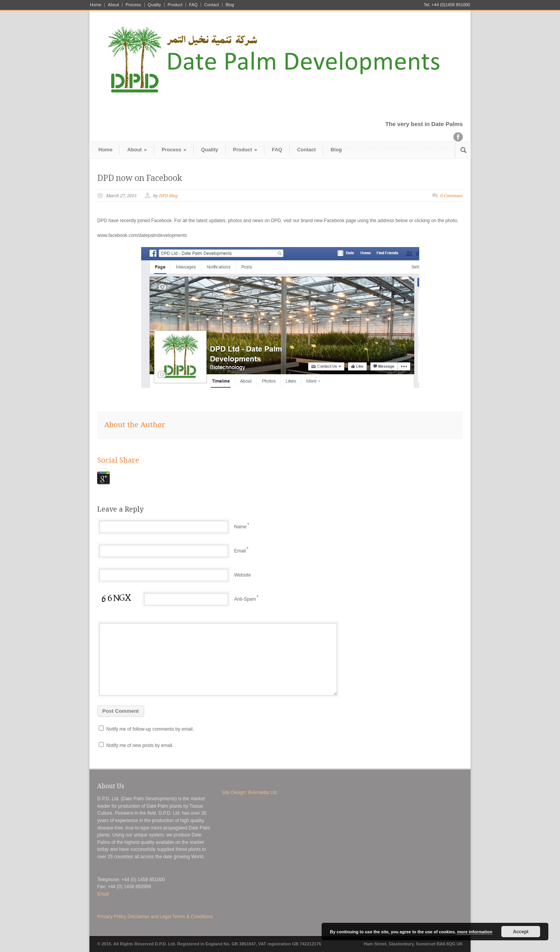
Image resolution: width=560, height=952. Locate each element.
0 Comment (451, 196)
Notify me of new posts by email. (140, 745)
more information (474, 932)
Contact (212, 5)
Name (240, 527)
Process (133, 5)
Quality (154, 5)
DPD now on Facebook (140, 178)
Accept (521, 932)
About (113, 5)
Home (95, 5)
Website (242, 575)
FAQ (193, 5)
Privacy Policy (112, 917)
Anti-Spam (245, 599)
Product (175, 5)
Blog (230, 5)
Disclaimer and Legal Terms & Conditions (170, 917)
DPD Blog (168, 196)
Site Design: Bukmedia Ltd (249, 792)
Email (240, 551)
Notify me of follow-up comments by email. (150, 729)
